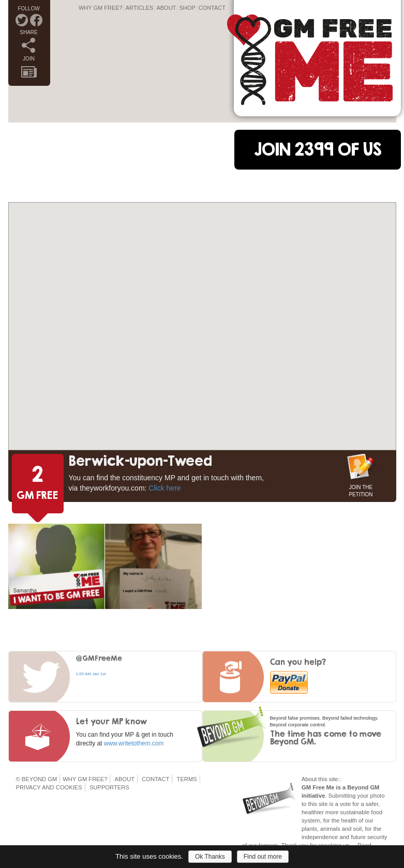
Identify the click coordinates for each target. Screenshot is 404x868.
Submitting (342, 796)
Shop (187, 8)
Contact (212, 8)
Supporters (109, 787)
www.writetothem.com (134, 743)
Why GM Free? (101, 8)
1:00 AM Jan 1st (91, 674)
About (166, 8)
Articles (140, 8)
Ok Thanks (210, 857)
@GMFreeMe (99, 658)
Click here (164, 488)
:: (339, 779)
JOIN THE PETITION (361, 490)
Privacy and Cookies (49, 787)
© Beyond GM (37, 779)
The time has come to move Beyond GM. (326, 737)
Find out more (263, 857)
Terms (187, 779)
